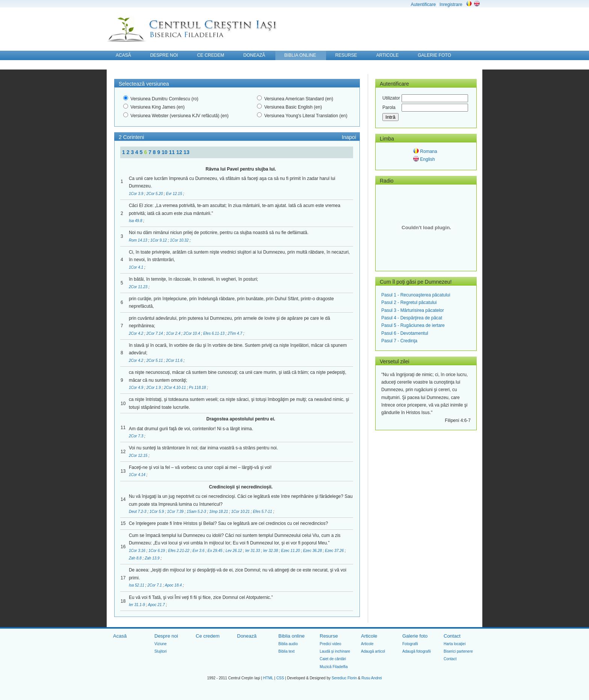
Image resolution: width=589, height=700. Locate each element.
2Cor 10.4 (193, 333)
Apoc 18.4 (174, 585)
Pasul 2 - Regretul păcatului (409, 302)
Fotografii (410, 644)
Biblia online (291, 636)
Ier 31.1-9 (137, 605)
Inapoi (349, 137)
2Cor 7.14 (155, 333)
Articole (369, 636)
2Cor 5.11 (155, 361)
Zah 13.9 (153, 558)
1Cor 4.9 (137, 388)
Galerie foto (415, 636)
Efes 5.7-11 (263, 512)
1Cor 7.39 (176, 512)
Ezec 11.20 (291, 551)
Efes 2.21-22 (179, 551)
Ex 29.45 (216, 551)
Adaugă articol (373, 651)
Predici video (330, 644)
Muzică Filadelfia (334, 667)
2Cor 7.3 (137, 436)
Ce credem (208, 636)
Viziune (161, 644)
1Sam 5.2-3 (197, 512)
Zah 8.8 (136, 558)
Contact (452, 636)
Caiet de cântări (333, 659)
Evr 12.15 (175, 194)
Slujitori (161, 651)
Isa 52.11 (137, 585)
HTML (268, 678)
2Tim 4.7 (236, 333)
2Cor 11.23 (139, 287)
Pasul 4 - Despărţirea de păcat (412, 318)
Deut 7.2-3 (138, 512)
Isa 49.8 (136, 221)
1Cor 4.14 (138, 475)
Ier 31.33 (253, 551)
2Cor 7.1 (155, 585)
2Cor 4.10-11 (175, 388)
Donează (247, 636)
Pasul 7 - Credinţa (399, 341)
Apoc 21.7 (157, 605)
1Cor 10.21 (241, 512)
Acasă (120, 636)
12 (180, 152)
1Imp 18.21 (219, 512)
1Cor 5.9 (157, 512)
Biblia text (286, 651)
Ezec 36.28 (313, 551)
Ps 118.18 (198, 388)
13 (187, 152)
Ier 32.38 (271, 551)
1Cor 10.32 (180, 240)
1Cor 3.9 (137, 194)
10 (165, 152)
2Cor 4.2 (137, 333)
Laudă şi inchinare (335, 651)
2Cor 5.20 (155, 194)
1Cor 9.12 (159, 240)
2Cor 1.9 (154, 388)
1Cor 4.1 (137, 267)
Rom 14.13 (139, 240)
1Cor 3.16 (138, 551)
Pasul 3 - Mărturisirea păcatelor (413, 310)
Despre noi (166, 636)
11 (173, 152)
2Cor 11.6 (175, 361)
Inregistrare (451, 5)
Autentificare (423, 5)
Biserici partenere (458, 651)
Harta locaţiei (455, 644)
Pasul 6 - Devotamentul (405, 333)
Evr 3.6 (199, 551)
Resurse (329, 636)
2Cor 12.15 (139, 456)
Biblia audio (288, 644)
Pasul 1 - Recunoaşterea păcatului (416, 295)
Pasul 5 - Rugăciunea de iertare (413, 325)
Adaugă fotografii (417, 651)
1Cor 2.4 (174, 333)
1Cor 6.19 (157, 551)
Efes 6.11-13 (214, 333)
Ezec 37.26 (335, 551)
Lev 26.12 (234, 551)
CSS (280, 678)
